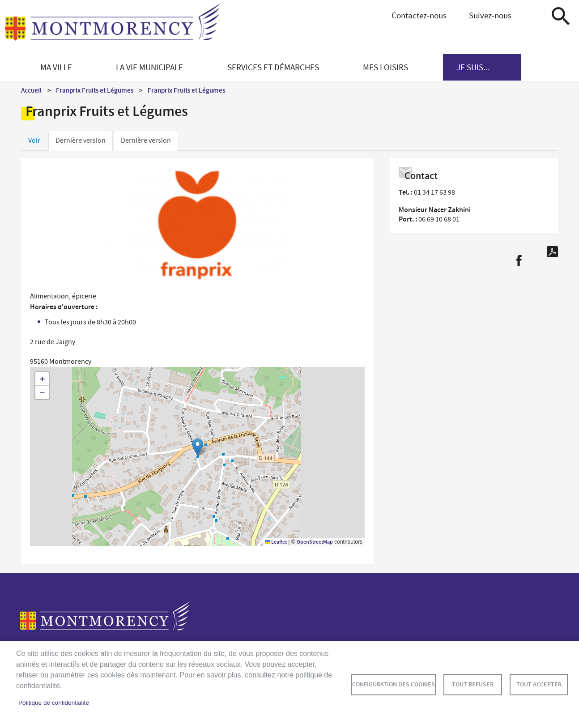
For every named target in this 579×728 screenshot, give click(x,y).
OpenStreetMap (315, 542)
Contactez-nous (419, 15)
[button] (198, 447)
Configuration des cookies (394, 684)
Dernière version (81, 140)
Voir (34, 140)
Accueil (31, 90)
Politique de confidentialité (54, 703)
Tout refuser (473, 684)
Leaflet (276, 542)
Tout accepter (539, 684)
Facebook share (519, 261)
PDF (552, 252)
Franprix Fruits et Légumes (95, 90)
